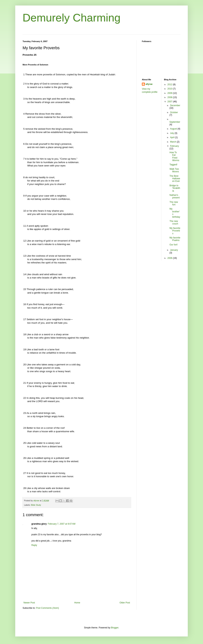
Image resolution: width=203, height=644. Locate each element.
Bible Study (36, 505)
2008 (170, 97)
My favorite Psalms (175, 239)
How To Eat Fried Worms (174, 156)
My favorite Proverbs (175, 231)
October (174, 112)
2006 (170, 258)
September (175, 122)
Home (77, 603)
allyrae (149, 84)
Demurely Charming (72, 18)
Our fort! (173, 245)
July (172, 133)
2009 (170, 93)
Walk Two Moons (174, 170)
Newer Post (29, 603)
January (174, 250)
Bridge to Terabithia (175, 188)
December (175, 105)
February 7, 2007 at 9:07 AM (61, 524)
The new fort (174, 203)
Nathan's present (174, 196)
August (174, 129)
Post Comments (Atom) (47, 608)
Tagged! (173, 165)
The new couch (174, 222)
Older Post (125, 603)
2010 (170, 89)
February (174, 146)
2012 (170, 84)
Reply (34, 545)
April (172, 137)
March (173, 142)
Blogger (115, 628)
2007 (170, 102)
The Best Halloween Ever (175, 179)
